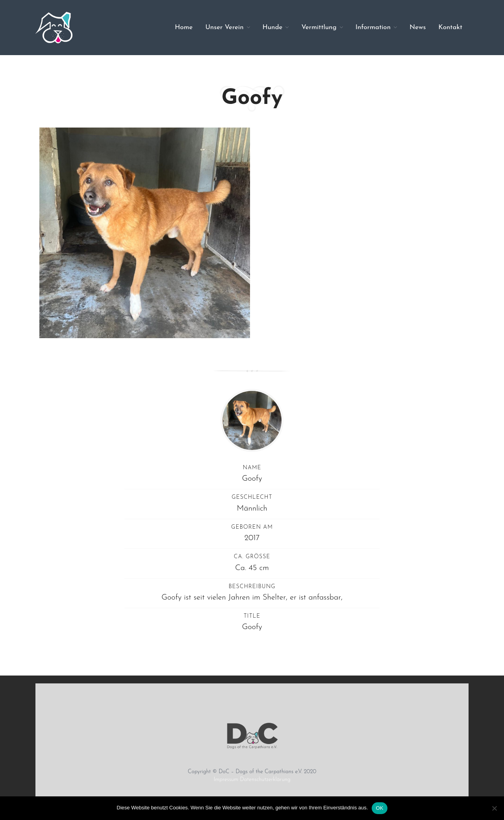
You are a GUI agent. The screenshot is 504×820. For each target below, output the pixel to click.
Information (373, 27)
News (418, 27)
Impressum (226, 780)
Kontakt (450, 27)
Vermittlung (319, 27)
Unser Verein (224, 27)
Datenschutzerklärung (265, 780)
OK (379, 808)
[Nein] (494, 808)
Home (184, 27)
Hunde (273, 27)
